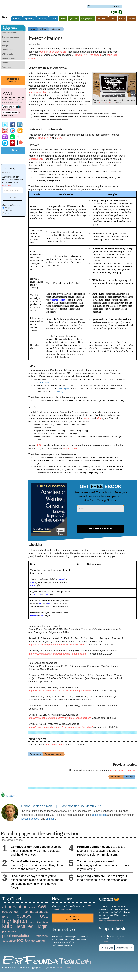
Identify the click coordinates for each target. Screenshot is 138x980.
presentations (11, 931)
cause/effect (10, 912)
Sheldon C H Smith (64, 967)
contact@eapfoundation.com (111, 921)
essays (24, 916)
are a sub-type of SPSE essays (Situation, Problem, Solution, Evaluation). (102, 850)
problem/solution (16, 936)
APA (49, 138)
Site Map (102, 18)
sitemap (6, 941)
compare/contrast (36, 912)
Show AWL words (10, 107)
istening (42, 18)
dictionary (6, 185)
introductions (42, 922)
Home (132, 18)
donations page (108, 942)
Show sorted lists (10, 113)
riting (6, 17)
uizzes (74, 18)
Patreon (121, 939)
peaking (30, 18)
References (58, 29)
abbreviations (16, 907)
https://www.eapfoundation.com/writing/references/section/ (60, 718)
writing (40, 941)
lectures (25, 926)
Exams (5, 63)
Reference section (55, 754)
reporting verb (36, 159)
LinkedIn (51, 819)
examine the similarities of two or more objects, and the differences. (36, 850)
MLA (59, 138)
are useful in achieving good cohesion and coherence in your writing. (104, 865)
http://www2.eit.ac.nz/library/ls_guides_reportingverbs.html (60, 691)
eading (17, 18)
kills (63, 18)
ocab (54, 18)
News (113, 18)
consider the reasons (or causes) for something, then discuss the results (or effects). (37, 865)
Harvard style (43, 382)
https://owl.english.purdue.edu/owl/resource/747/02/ (56, 645)
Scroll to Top (9, 796)
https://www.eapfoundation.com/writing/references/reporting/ (61, 727)
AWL (43, 907)
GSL (44, 916)
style (13, 941)
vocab (31, 941)
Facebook (35, 819)
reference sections (54, 745)
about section (99, 815)
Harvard (78, 55)
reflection (42, 936)
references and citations (123, 770)
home (32, 922)
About (122, 18)
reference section (38, 92)
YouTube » (101, 103)
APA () (93, 55)
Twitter (24, 819)
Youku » (112, 103)
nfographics (88, 18)
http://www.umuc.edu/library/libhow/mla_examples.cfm (57, 654)
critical (5, 917)
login (43, 926)
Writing (45, 29)
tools (22, 940)
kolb (7, 926)
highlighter (15, 921)
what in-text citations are (53, 52)
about (34, 907)
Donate (16, 150)
